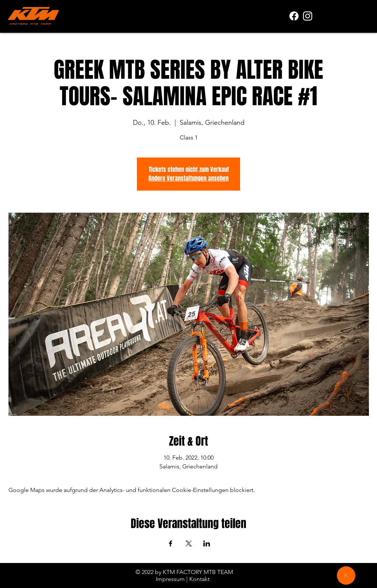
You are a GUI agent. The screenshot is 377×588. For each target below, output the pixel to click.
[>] (346, 575)
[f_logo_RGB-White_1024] (294, 16)
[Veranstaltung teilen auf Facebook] (171, 543)
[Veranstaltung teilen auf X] (189, 543)
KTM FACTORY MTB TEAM (198, 572)
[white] (308, 16)
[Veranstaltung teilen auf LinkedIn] (207, 543)
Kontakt (199, 579)
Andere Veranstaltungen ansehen (188, 178)
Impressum (170, 579)
